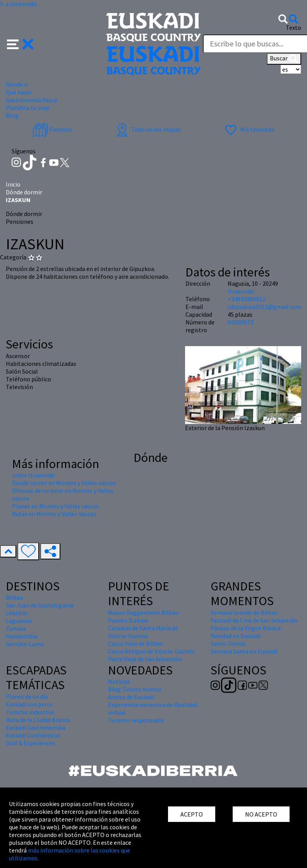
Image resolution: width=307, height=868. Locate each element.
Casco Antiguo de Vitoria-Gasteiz (151, 651)
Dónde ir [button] (17, 84)
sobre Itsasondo (33, 475)
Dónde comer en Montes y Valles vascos (64, 483)
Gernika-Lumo (25, 644)
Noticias (119, 681)
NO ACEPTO (261, 814)
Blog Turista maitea (135, 689)
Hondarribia (22, 636)
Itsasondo (241, 291)
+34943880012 (246, 299)
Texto (293, 27)
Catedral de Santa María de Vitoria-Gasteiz (143, 632)
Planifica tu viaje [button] (28, 108)
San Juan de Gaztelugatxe (40, 605)
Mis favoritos (249, 129)
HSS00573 (241, 322)
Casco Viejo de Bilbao (136, 643)
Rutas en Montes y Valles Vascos (54, 514)
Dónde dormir (24, 192)
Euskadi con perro (29, 704)
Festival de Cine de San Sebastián (254, 620)
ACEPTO (192, 814)
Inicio (13, 184)
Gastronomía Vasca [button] (31, 100)
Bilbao (15, 597)
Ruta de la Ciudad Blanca (38, 720)
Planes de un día (27, 696)
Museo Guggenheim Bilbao (143, 612)
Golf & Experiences (31, 743)
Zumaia (16, 628)
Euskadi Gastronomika (36, 727)
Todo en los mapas (147, 129)
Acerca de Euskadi (131, 697)
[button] (20, 43)
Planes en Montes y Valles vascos (55, 506)
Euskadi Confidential (33, 735)
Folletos (52, 129)
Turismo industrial (30, 712)
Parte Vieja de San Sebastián (145, 659)
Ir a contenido (18, 4)
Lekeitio (17, 613)
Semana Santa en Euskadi (244, 651)
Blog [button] (12, 115)
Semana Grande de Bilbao (244, 612)
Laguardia (19, 621)
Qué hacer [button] (19, 92)
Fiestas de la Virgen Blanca (246, 628)
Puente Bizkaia (128, 620)
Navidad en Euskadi (236, 636)
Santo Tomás (228, 643)
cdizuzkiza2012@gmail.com (264, 307)
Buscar (284, 59)
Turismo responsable (136, 720)
